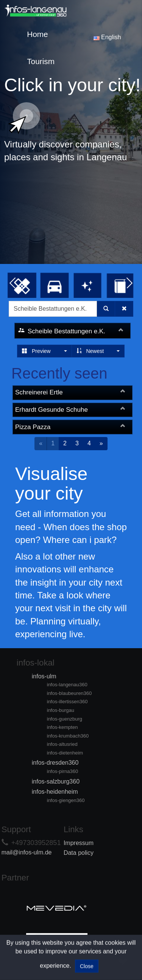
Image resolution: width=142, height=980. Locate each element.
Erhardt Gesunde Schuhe (51, 410)
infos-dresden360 (55, 763)
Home (37, 34)
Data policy (79, 853)
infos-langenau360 (67, 685)
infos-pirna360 (62, 771)
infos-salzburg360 (56, 781)
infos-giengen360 (66, 800)
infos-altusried (62, 744)
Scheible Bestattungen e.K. (66, 331)
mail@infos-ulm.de (27, 852)
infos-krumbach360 (68, 736)
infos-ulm (44, 676)
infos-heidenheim (55, 792)
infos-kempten (62, 727)
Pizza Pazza (33, 427)
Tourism (41, 61)
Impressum (79, 843)
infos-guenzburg (65, 719)
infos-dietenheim (65, 753)
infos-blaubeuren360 (69, 693)
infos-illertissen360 (67, 702)
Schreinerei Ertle (39, 392)
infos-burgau (61, 710)
